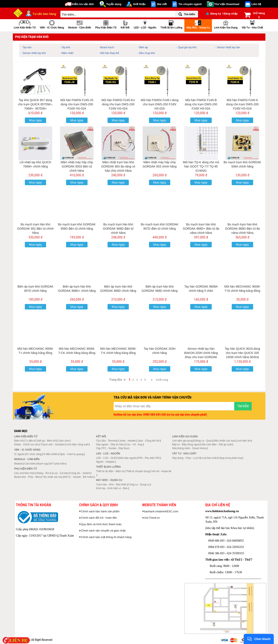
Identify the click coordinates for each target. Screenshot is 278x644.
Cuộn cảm (63, 441)
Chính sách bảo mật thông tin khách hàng (106, 537)
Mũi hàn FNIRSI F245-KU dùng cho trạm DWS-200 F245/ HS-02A (118, 104)
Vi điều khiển (50, 454)
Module (18, 464)
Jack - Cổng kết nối (149, 441)
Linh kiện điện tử (25, 24)
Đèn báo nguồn (128, 458)
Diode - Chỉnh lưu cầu (26, 445)
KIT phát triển (57, 464)
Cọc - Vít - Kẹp (134, 445)
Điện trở (19, 441)
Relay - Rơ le (44, 473)
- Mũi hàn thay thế (109, 53)
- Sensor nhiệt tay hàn (228, 47)
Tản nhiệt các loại (53, 477)
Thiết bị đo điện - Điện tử (110, 471)
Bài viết (162, 4)
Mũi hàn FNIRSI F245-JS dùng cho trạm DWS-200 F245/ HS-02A (77, 104)
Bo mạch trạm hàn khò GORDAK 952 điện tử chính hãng (35, 229)
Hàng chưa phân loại (230, 458)
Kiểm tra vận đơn (83, 4)
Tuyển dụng (114, 4)
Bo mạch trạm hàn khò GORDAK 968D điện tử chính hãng (118, 229)
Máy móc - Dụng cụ (198, 24)
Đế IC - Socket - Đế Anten (79, 477)
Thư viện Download (227, 4)
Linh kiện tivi (244, 441)
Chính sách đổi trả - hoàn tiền (99, 518)
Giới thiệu (139, 4)
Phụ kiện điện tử (106, 24)
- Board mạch (106, 47)
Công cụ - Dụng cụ (139, 485)
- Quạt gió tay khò (187, 47)
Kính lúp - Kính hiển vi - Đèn (112, 488)
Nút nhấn (30, 473)
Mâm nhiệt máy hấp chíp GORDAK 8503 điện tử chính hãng (77, 166)
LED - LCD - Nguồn (145, 24)
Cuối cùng (162, 380)
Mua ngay (35, 120)
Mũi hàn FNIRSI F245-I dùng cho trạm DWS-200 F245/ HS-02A (160, 104)
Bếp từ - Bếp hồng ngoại (186, 445)
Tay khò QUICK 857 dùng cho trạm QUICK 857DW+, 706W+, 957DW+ (36, 104)
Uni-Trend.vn (152, 518)
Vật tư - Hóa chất (252, 24)
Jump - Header (128, 441)
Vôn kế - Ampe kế (161, 471)
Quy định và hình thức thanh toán (101, 524)
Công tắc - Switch (80, 473)
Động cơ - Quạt (203, 441)
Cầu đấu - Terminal (107, 441)
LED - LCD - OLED (107, 458)
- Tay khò (65, 47)
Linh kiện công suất (78, 445)
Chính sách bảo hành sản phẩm (100, 511)
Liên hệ (256, 4)
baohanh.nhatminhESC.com (161, 511)
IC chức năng (34, 454)
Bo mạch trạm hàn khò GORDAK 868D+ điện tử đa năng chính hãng (201, 229)
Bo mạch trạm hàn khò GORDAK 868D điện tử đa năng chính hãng (242, 229)
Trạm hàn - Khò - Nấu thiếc (111, 485)
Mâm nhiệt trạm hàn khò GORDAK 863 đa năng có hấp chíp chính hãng (118, 166)
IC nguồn (19, 454)
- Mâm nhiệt (67, 53)
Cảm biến (30, 464)
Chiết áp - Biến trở (46, 441)
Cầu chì (19, 473)
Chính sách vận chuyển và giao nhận (103, 531)
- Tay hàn (26, 47)
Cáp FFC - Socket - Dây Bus (112, 448)
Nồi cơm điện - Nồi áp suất (217, 445)
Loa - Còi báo (61, 473)
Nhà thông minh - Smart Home (189, 448)
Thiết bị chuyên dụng (138, 471)
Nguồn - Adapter (105, 462)
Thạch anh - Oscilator (53, 445)
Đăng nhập (231, 14)
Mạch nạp (43, 464)
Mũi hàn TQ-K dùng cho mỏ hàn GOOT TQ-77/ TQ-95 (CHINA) (201, 166)
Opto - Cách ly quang (71, 454)
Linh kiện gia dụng (226, 24)
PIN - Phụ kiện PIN (149, 458)
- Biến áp (143, 47)
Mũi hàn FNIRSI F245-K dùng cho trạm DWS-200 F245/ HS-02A (242, 104)
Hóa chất (211, 458)
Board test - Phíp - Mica (27, 477)
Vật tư (201, 458)
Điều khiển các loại (224, 441)
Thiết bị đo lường (172, 24)
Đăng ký (214, 14)
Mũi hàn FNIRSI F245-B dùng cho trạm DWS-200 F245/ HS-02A (201, 104)
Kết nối (125, 24)
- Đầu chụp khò (146, 53)
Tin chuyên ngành (190, 4)
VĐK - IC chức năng (52, 24)
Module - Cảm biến (80, 24)
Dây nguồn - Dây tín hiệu (110, 445)
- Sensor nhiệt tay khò (34, 53)
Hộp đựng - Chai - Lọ (184, 458)
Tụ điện (29, 441)
